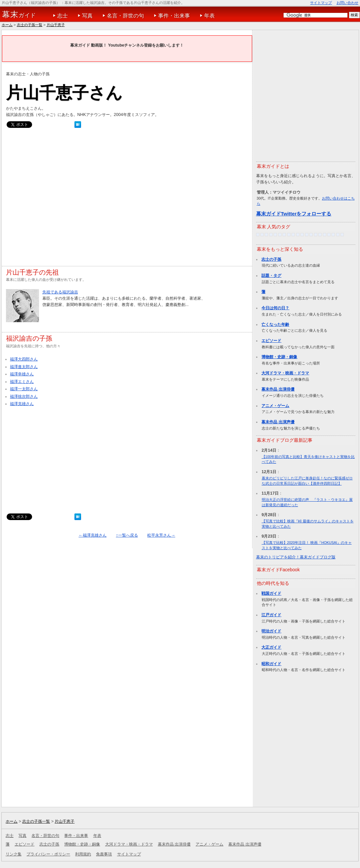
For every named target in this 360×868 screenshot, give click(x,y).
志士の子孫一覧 (30, 25)
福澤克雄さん (22, 404)
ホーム (7, 25)
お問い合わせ (347, 3)
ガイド (19, 15)
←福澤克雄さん (93, 535)
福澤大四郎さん (24, 359)
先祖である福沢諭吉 (60, 292)
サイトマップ (321, 3)
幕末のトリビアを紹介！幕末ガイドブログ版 (296, 557)
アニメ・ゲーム (275, 406)
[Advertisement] (63, 199)
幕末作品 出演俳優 (278, 389)
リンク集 (14, 854)
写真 (87, 16)
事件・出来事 (174, 16)
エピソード (271, 341)
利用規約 (83, 854)
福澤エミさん (22, 382)
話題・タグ (271, 276)
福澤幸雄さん (22, 374)
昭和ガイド (271, 664)
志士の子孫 (271, 259)
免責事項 (104, 854)
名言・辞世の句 (125, 16)
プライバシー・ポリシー (48, 854)
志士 (63, 16)
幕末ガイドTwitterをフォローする (294, 214)
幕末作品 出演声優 (278, 422)
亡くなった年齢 (275, 324)
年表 (209, 16)
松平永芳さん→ (161, 535)
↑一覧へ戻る (127, 535)
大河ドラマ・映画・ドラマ (285, 373)
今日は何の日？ (275, 308)
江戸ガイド (271, 615)
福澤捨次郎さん (24, 396)
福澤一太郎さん (24, 389)
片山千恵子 (56, 25)
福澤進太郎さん (24, 367)
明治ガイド (271, 631)
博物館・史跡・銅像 (279, 357)
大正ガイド (271, 647)
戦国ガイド (271, 593)
